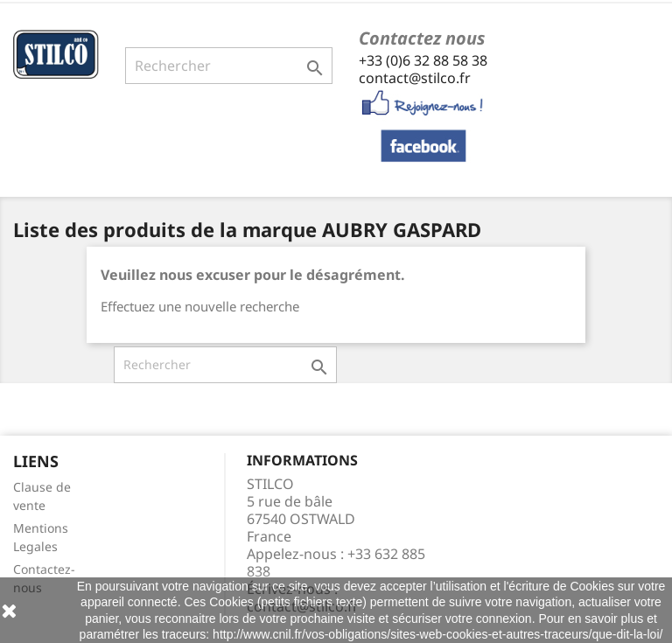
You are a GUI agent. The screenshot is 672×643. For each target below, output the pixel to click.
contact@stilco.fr (415, 78)
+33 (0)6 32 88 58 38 (423, 60)
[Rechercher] (229, 66)
